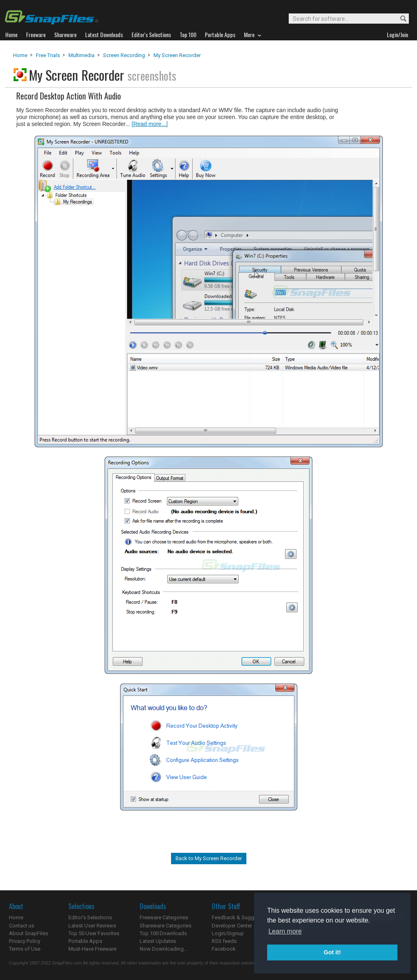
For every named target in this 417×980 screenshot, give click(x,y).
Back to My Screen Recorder (209, 858)
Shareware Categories (166, 926)
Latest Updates (158, 941)
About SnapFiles (29, 933)
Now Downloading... (164, 949)
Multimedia (81, 55)
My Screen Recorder (177, 55)
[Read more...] (150, 124)
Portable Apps (85, 941)
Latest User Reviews (92, 926)
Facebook (224, 949)
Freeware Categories (164, 917)
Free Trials (48, 55)
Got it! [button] (332, 952)
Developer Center (232, 926)
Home (20, 55)
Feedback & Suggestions (242, 917)
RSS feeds (224, 941)
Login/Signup (228, 933)
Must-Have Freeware (92, 949)
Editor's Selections (90, 917)
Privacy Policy (25, 941)
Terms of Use (25, 949)
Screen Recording (124, 55)
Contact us (22, 926)
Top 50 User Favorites (94, 933)
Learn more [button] (285, 931)
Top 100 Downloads (163, 933)
